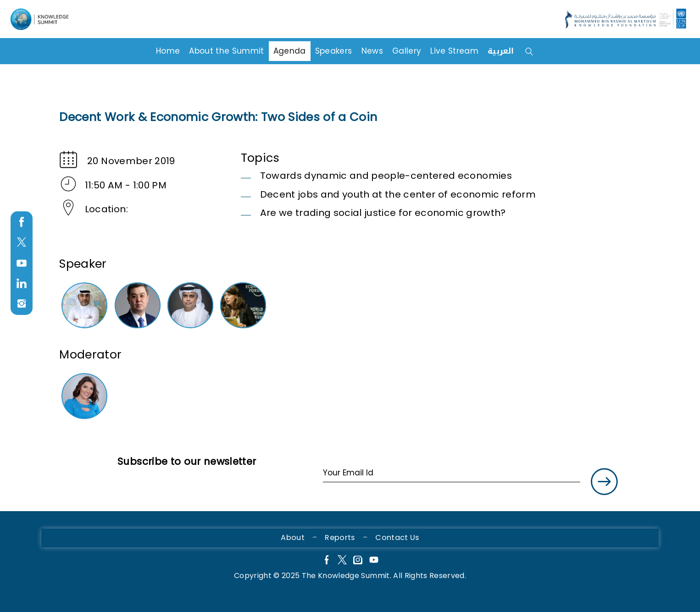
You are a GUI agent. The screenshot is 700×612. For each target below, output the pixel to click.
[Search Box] (542, 50)
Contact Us (397, 538)
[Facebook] (326, 561)
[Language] (42, 20)
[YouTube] (374, 561)
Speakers (334, 49)
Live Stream (454, 49)
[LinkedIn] (22, 284)
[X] (342, 561)
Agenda (290, 49)
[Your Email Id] (452, 473)
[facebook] (22, 222)
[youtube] (22, 264)
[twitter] (22, 243)
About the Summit (226, 49)
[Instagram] (358, 561)
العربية (501, 49)
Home (168, 49)
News (372, 49)
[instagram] (22, 304)
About (293, 538)
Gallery (407, 49)
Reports (340, 538)
